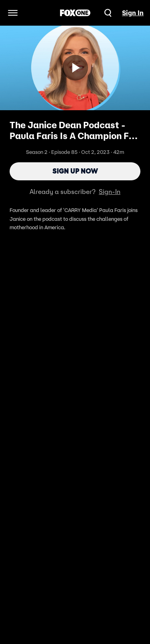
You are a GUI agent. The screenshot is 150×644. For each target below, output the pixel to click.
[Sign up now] (75, 68)
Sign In (133, 13)
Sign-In (110, 192)
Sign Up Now (75, 171)
